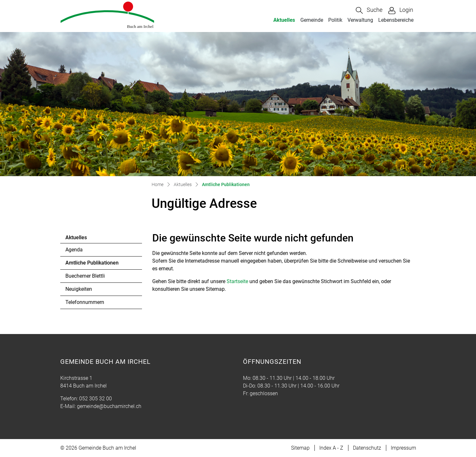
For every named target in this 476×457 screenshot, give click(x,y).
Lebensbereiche (396, 20)
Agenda (74, 250)
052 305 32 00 (96, 399)
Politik (335, 20)
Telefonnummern (85, 302)
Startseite (237, 281)
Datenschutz (367, 448)
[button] (369, 10)
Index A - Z (331, 448)
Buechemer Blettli (85, 276)
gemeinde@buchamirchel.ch (109, 406)
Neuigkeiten (79, 289)
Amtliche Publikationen (92, 265)
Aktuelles (284, 20)
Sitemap (300, 448)
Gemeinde (312, 20)
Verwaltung (360, 20)
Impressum (403, 448)
